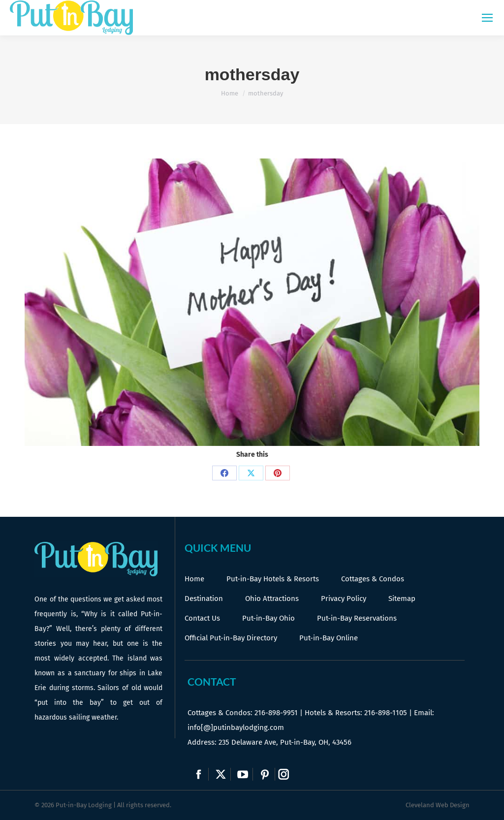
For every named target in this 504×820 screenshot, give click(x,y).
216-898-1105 (386, 713)
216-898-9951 (276, 713)
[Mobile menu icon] (487, 18)
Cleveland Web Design (438, 805)
